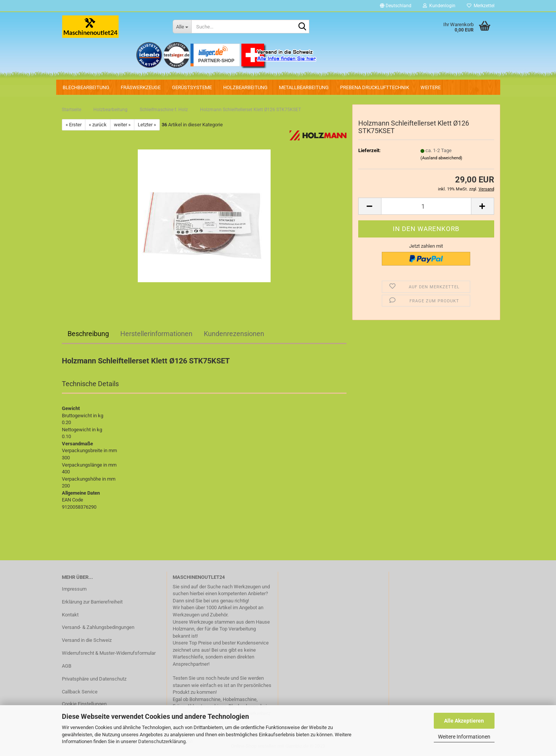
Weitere (431, 87)
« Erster (74, 125)
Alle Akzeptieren (464, 721)
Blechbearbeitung (86, 87)
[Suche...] (182, 27)
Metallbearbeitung (304, 87)
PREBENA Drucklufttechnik (375, 87)
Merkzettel (481, 6)
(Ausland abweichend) (441, 158)
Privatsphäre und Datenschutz (94, 679)
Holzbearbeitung (245, 87)
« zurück (98, 125)
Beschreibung (88, 334)
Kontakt (70, 615)
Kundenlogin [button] (439, 6)
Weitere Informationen (464, 737)
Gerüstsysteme (192, 87)
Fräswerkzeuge (141, 87)
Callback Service (80, 692)
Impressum (74, 589)
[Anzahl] (426, 206)
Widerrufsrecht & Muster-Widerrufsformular (109, 653)
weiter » (122, 125)
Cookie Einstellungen (84, 704)
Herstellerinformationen (156, 334)
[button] (396, 6)
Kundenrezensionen (234, 334)
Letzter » (147, 125)
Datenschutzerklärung (162, 741)
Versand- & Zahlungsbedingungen (98, 627)
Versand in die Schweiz (87, 640)
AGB (67, 666)
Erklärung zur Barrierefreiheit (92, 602)
